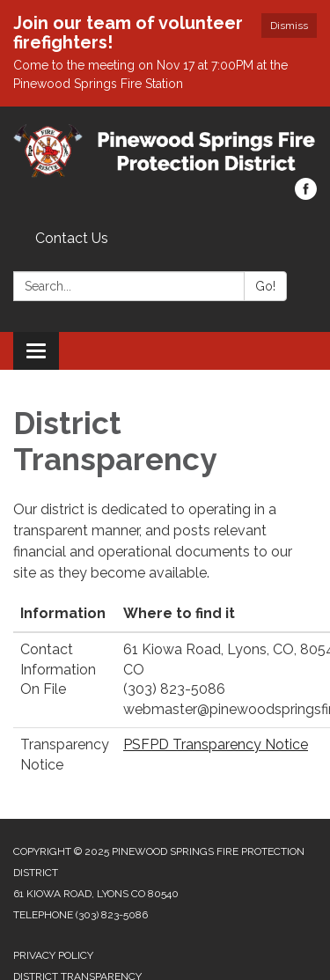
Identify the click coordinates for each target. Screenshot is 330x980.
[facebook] (306, 195)
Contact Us (72, 238)
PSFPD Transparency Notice (216, 744)
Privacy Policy (53, 955)
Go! (265, 286)
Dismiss (289, 26)
